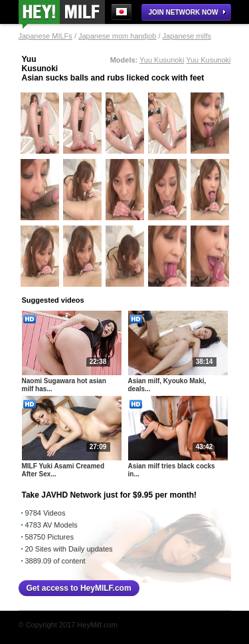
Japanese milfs (187, 36)
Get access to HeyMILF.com (79, 588)
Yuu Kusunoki (162, 60)
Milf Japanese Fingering (62, 14)
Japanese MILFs (45, 36)
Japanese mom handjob (117, 36)
